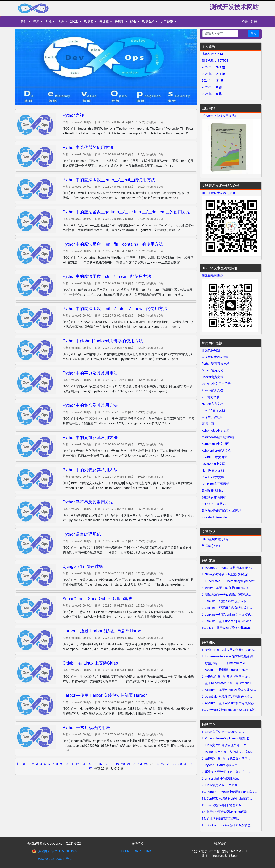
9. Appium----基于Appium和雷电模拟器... (229, 703)
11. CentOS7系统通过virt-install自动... (227, 798)
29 (174, 764)
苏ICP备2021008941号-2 (55, 859)
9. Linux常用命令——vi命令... (221, 785)
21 (129, 764)
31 (186, 764)
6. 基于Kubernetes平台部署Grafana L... (228, 683)
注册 (254, 22)
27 (163, 764)
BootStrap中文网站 (215, 457)
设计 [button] (24, 22)
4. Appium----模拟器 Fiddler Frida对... (226, 670)
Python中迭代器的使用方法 (88, 147)
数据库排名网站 (212, 491)
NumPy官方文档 (213, 471)
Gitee (148, 851)
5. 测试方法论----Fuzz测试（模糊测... (226, 594)
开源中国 (208, 424)
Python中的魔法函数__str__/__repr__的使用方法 (107, 276)
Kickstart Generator (215, 517)
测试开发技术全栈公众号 (218, 193)
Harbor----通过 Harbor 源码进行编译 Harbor (103, 631)
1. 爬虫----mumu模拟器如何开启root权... (229, 650)
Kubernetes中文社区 (216, 444)
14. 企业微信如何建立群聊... (221, 819)
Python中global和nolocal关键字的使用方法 (103, 341)
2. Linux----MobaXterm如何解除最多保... (229, 656)
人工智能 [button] (167, 22)
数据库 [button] (89, 22)
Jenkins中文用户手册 (216, 384)
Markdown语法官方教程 (218, 437)
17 (106, 764)
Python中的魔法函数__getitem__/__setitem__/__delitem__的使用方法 (127, 212)
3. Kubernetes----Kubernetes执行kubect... (229, 581)
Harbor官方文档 (212, 404)
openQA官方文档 (213, 410)
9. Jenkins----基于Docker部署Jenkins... (228, 621)
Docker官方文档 (213, 377)
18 (112, 764)
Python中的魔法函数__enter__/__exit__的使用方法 (109, 180)
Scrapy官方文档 (212, 390)
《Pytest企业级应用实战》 (220, 116)
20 (123, 764)
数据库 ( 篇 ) (211, 546)
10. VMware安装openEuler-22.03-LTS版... (229, 710)
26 (157, 764)
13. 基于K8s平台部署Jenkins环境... (225, 812)
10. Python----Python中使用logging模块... (229, 792)
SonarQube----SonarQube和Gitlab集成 (97, 599)
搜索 (253, 33)
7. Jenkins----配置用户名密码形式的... (227, 608)
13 (83, 764)
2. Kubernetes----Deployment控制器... (227, 738)
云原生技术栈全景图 (215, 357)
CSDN (125, 851)
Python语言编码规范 (82, 534)
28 (169, 764)
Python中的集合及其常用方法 (90, 405)
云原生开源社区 (212, 417)
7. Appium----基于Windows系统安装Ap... (229, 690)
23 (140, 764)
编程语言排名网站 (214, 497)
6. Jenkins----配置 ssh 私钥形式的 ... (226, 601)
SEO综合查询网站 (214, 504)
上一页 (21, 764)
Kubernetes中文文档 (216, 430)
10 (66, 764)
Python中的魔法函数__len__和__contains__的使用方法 (113, 244)
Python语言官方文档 (216, 364)
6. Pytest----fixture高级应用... (221, 765)
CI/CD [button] (74, 22)
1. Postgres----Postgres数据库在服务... (228, 568)
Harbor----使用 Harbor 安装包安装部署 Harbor (105, 695)
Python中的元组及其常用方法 (90, 438)
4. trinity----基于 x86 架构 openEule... (226, 588)
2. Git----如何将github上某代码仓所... (226, 574)
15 (95, 764)
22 (134, 764)
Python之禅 (73, 115)
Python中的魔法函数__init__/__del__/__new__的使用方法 (115, 309)
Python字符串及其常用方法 (88, 502)
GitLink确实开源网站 (216, 484)
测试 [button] (49, 22)
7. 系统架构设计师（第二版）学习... (226, 772)
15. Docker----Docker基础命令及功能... (227, 825)
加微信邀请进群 (212, 275)
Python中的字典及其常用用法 (90, 373)
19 (117, 764)
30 (180, 764)
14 (89, 764)
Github (137, 851)
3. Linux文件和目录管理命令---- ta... (225, 745)
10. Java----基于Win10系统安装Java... (227, 628)
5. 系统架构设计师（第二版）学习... (226, 758)
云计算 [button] (104, 22)
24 (146, 764)
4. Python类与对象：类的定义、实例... (228, 752)
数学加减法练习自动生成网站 (222, 511)
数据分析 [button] (149, 22)
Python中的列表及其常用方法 (90, 470)
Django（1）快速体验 (83, 566)
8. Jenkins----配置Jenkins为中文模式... (227, 614)
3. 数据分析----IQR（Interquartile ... (225, 663)
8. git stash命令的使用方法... (221, 778)
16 (100, 764)
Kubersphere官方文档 (216, 450)
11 (72, 764)
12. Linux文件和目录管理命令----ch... (226, 805)
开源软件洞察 (211, 350)
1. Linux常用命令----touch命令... (223, 732)
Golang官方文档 (213, 370)
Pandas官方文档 (213, 477)
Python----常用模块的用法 (86, 728)
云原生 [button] (120, 22)
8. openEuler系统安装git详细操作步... (227, 696)
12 (77, 764)
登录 (245, 22)
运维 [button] (61, 22)
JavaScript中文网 (213, 464)
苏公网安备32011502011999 (58, 851)
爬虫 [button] (133, 22)
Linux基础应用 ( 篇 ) (216, 539)
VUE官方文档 (211, 397)
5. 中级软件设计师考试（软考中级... (226, 676)
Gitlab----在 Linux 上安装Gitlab (90, 663)
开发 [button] (37, 22)
